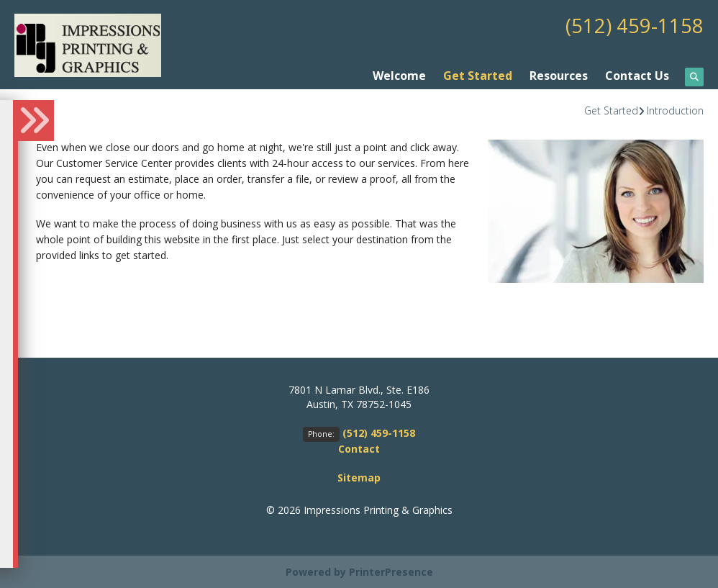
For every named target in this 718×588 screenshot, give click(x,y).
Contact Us (637, 75)
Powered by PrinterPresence (359, 571)
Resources (559, 75)
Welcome (399, 75)
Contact (359, 448)
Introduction (675, 110)
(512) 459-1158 (635, 25)
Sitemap (359, 477)
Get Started (478, 75)
